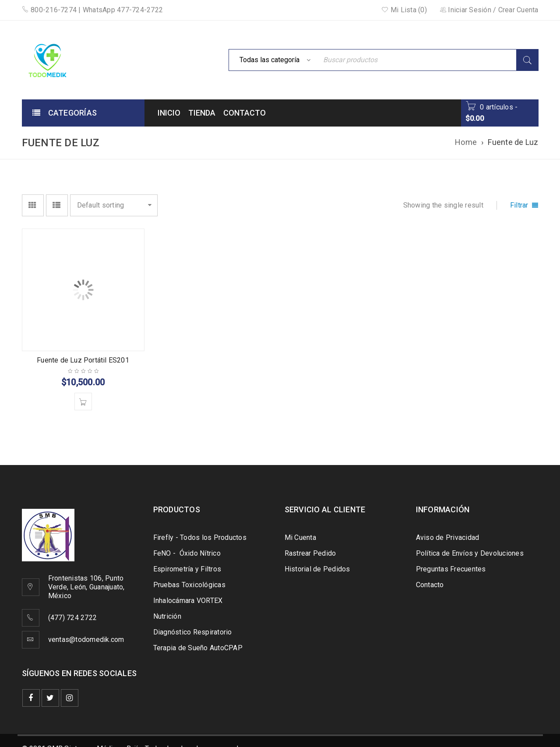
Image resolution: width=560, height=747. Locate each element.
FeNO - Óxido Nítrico (187, 553)
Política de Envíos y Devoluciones (470, 553)
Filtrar (519, 205)
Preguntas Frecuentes (451, 569)
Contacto (430, 585)
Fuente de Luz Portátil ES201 (83, 360)
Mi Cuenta (300, 537)
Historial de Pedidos (317, 569)
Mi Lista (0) (404, 10)
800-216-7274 (49, 10)
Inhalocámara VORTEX (188, 601)
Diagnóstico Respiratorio (193, 632)
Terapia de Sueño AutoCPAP (198, 648)
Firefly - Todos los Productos (200, 537)
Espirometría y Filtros (187, 569)
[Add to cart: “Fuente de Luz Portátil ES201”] (83, 402)
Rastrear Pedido (310, 553)
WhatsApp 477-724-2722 (123, 10)
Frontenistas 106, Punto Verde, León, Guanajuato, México (86, 587)
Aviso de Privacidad (448, 537)
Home (466, 142)
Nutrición (167, 616)
